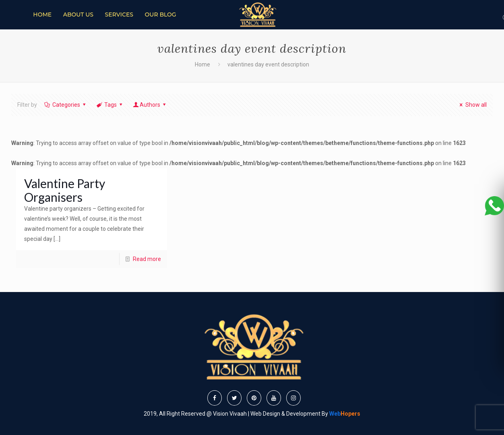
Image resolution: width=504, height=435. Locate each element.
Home (202, 64)
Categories (65, 105)
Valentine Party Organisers (65, 190)
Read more (147, 259)
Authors (150, 105)
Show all (472, 105)
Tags (110, 105)
